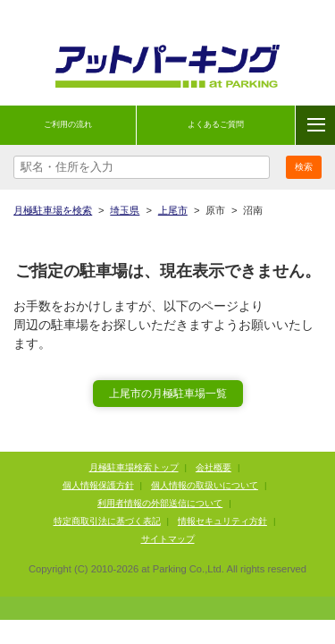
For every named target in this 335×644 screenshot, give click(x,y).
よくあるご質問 (216, 124)
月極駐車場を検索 (53, 210)
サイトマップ (168, 539)
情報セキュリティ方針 (222, 521)
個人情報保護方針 (98, 485)
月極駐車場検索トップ (134, 467)
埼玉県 (125, 210)
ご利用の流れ (68, 124)
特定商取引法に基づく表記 (107, 521)
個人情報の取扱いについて (205, 485)
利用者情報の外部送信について (160, 503)
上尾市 (173, 210)
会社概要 (214, 467)
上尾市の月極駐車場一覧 (168, 394)
